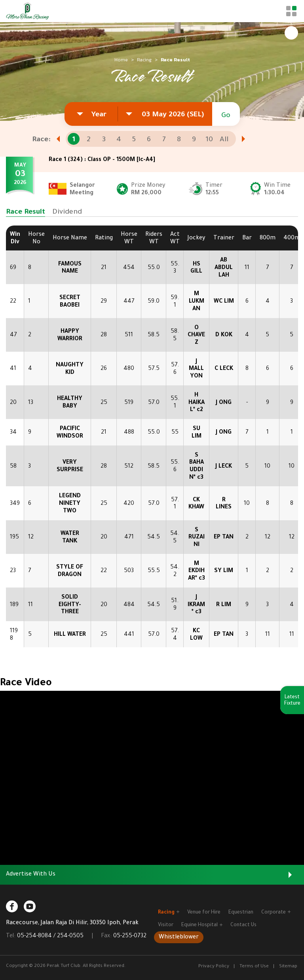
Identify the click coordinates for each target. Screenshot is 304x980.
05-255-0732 (130, 936)
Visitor (166, 925)
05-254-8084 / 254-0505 (50, 936)
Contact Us (243, 925)
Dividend (67, 212)
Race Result (26, 212)
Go (226, 116)
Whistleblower (179, 938)
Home (121, 60)
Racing (144, 60)
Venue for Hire (204, 913)
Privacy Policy (214, 967)
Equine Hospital (202, 925)
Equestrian (241, 913)
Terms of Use (254, 967)
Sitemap (288, 967)
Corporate (276, 913)
